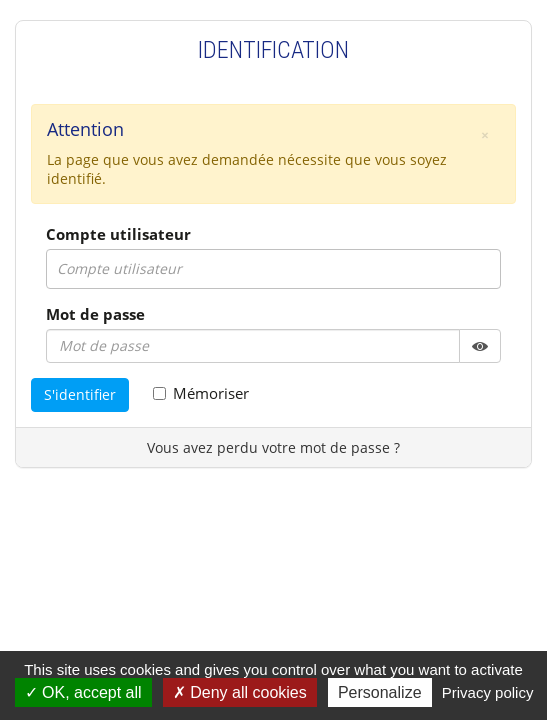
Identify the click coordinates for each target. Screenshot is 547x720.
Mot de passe (95, 314)
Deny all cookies (240, 692)
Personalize (380, 692)
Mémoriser (201, 393)
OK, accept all (83, 692)
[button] (485, 135)
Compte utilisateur (118, 234)
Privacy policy (488, 692)
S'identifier (80, 394)
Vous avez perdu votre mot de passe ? (273, 447)
